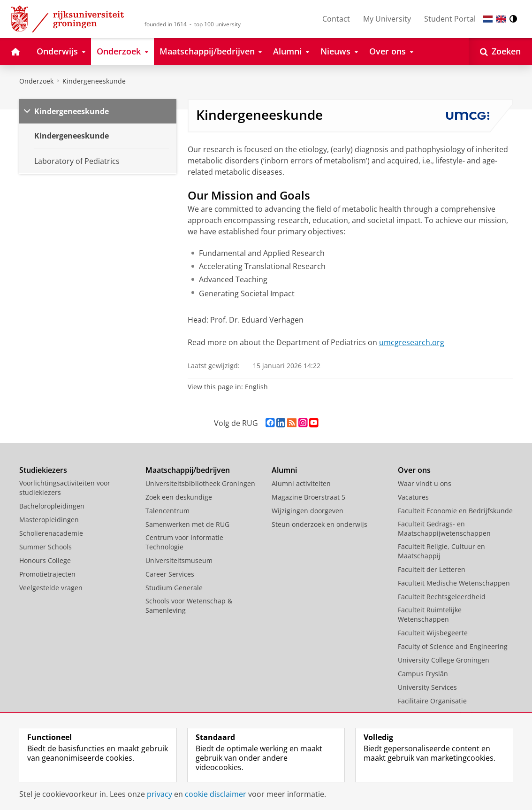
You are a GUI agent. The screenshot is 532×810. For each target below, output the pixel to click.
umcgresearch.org (412, 342)
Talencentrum (167, 511)
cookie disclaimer (216, 794)
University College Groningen (444, 660)
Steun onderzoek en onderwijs (319, 524)
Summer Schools (46, 547)
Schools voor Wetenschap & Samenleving (189, 606)
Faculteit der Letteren (432, 569)
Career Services (170, 574)
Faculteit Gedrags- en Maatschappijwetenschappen (444, 528)
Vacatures (413, 497)
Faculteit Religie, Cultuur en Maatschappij (441, 551)
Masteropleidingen (49, 520)
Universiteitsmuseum (179, 560)
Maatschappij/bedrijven (188, 470)
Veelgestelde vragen (51, 588)
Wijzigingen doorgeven (308, 511)
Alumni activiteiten (301, 483)
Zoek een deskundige (179, 497)
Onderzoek (36, 81)
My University (387, 19)
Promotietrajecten (47, 574)
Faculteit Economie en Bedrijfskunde (455, 511)
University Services (427, 687)
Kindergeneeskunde (94, 81)
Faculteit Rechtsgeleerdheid (442, 597)
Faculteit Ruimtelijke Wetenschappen (430, 614)
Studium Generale (174, 588)
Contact (336, 19)
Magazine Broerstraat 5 (308, 497)
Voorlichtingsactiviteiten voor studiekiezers (65, 488)
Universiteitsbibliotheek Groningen (200, 483)
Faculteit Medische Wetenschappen (454, 583)
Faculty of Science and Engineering (453, 646)
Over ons (414, 470)
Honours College (45, 560)
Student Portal (450, 19)
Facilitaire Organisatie (432, 701)
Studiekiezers (43, 470)
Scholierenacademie (51, 533)
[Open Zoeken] (500, 52)
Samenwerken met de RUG (187, 524)
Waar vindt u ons (425, 483)
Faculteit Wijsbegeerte (433, 633)
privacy (160, 794)
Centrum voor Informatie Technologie (184, 542)
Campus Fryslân (423, 674)
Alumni (284, 470)
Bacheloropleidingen (52, 506)
